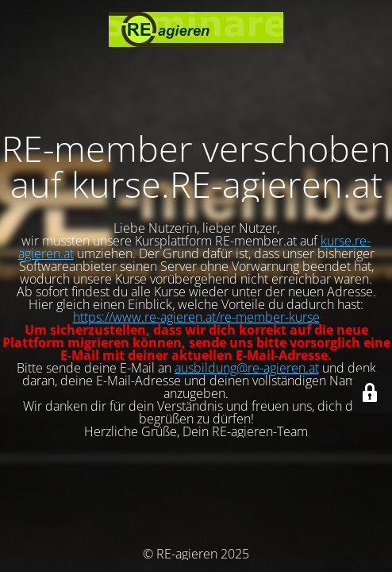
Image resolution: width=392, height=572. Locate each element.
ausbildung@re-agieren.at (247, 368)
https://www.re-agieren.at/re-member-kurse (196, 317)
